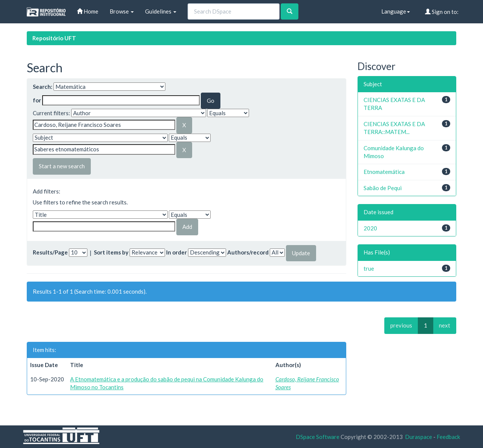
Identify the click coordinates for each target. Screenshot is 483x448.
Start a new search (62, 166)
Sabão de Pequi (383, 188)
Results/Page (50, 252)
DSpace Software (318, 437)
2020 (370, 228)
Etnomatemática (384, 172)
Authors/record (248, 252)
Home (88, 11)
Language (396, 11)
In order (177, 252)
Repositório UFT (54, 38)
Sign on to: (442, 12)
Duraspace (419, 437)
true (369, 268)
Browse (122, 11)
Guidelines (161, 11)
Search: (43, 87)
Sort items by (111, 252)
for (37, 100)
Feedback (448, 437)
